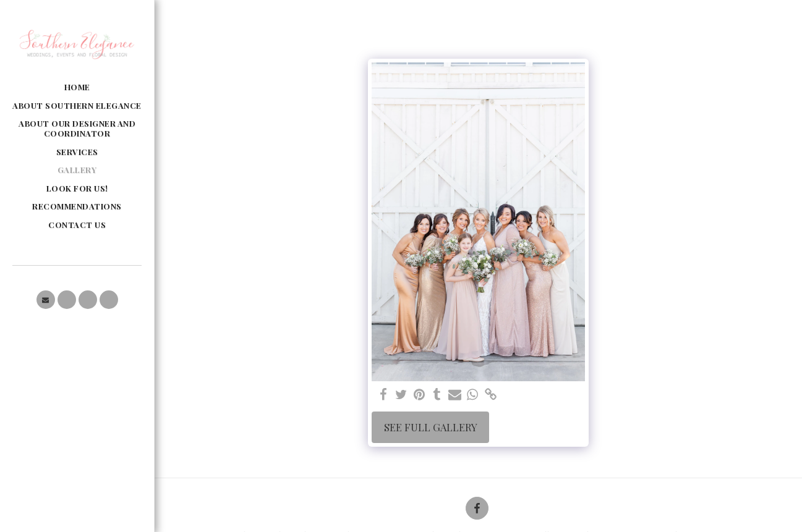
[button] (46, 300)
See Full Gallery (431, 427)
